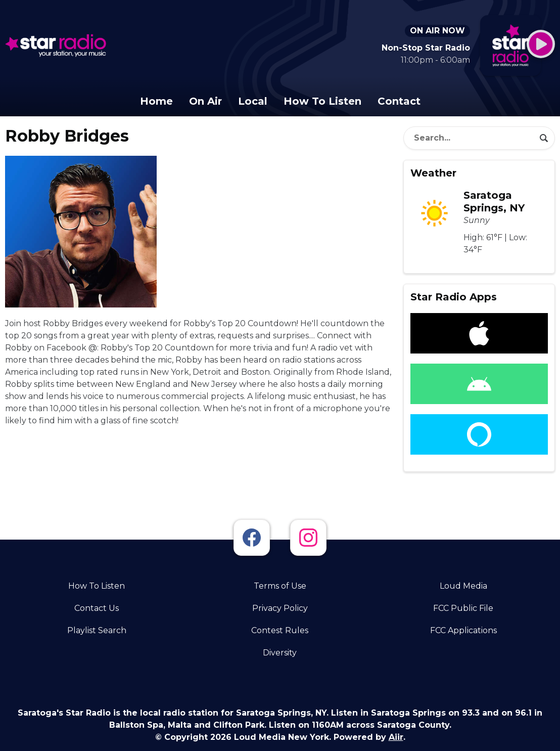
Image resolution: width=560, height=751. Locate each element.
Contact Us (97, 608)
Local (253, 101)
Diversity (280, 653)
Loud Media (463, 586)
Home (156, 101)
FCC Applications (463, 630)
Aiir (396, 737)
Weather (433, 173)
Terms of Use (280, 586)
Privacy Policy (280, 608)
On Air (205, 101)
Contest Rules (280, 630)
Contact (399, 101)
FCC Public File (463, 608)
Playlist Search (97, 630)
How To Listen (322, 101)
